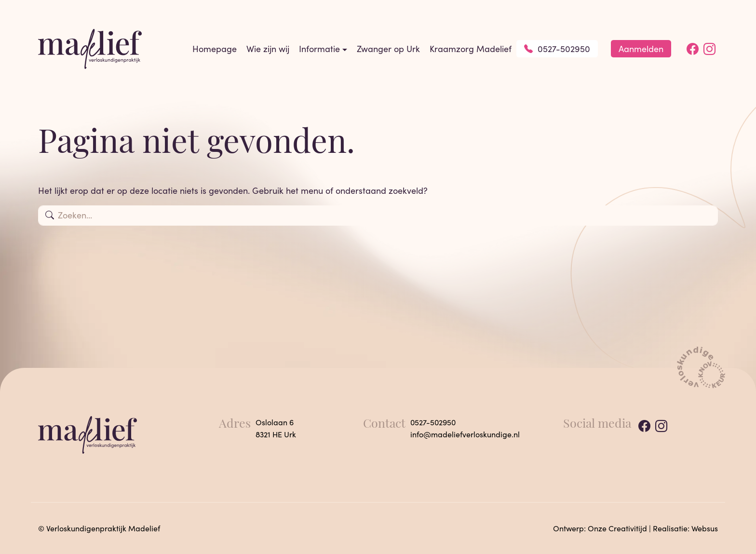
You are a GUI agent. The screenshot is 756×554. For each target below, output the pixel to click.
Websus (705, 528)
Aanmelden (641, 49)
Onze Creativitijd (617, 528)
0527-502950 (557, 49)
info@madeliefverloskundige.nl (465, 434)
